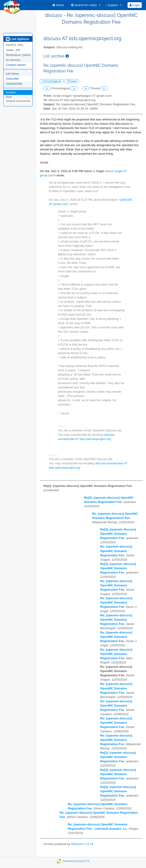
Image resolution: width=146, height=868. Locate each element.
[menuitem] (58, 5)
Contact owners (16, 65)
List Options (17, 39)
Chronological (52, 81)
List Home (12, 74)
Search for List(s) (84, 5)
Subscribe (12, 79)
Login (135, 5)
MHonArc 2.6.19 (82, 844)
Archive (11, 92)
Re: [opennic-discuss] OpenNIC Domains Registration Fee (116, 551)
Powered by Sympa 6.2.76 (76, 861)
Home (58, 5)
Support (112, 5)
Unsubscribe (14, 84)
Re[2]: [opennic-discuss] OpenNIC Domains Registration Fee (118, 534)
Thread (72, 81)
